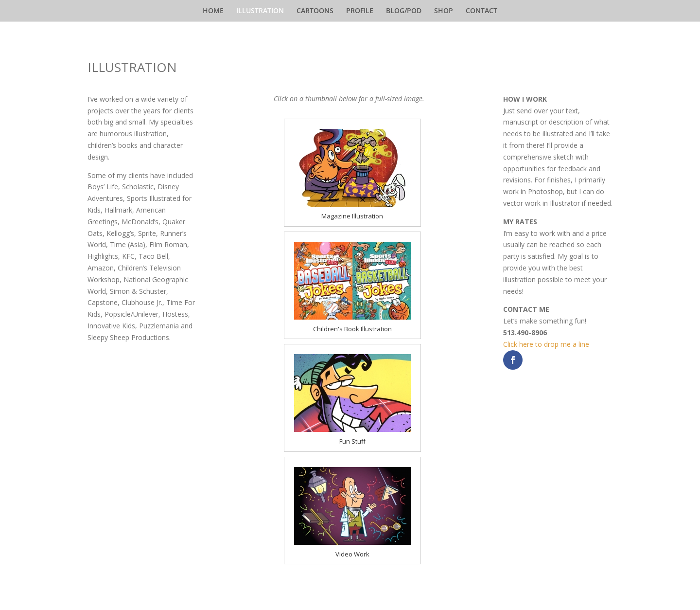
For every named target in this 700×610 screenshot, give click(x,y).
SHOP (444, 11)
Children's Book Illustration (352, 329)
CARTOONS (315, 11)
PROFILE (360, 11)
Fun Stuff (352, 441)
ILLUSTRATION (260, 11)
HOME (213, 11)
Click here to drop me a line (546, 344)
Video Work (352, 554)
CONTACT (481, 11)
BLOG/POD (404, 11)
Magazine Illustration (352, 216)
